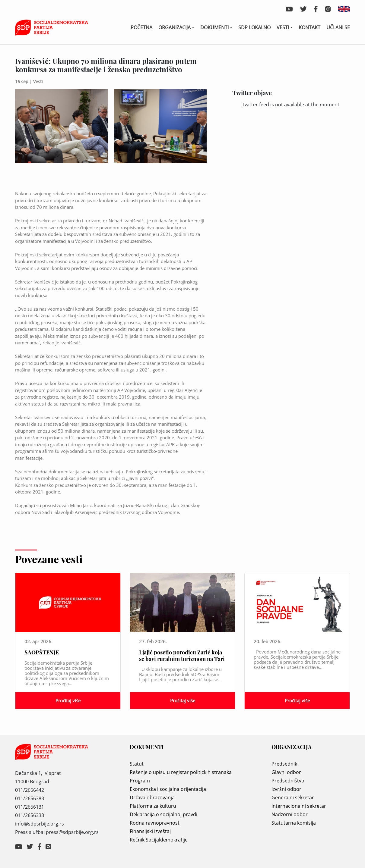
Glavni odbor (286, 772)
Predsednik (284, 764)
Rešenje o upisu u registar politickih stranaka (181, 772)
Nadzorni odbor (290, 814)
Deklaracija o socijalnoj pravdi (163, 814)
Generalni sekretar (293, 797)
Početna (141, 27)
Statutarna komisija (294, 823)
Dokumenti (214, 27)
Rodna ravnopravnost (155, 823)
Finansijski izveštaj (150, 831)
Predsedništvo (288, 781)
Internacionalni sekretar (299, 806)
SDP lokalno (254, 27)
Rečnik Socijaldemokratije (159, 840)
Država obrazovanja (152, 797)
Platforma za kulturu (153, 806)
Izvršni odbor (286, 789)
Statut (137, 764)
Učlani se (338, 27)
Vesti (283, 27)
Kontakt (309, 27)
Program (140, 781)
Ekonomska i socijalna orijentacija (168, 789)
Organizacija (175, 27)
